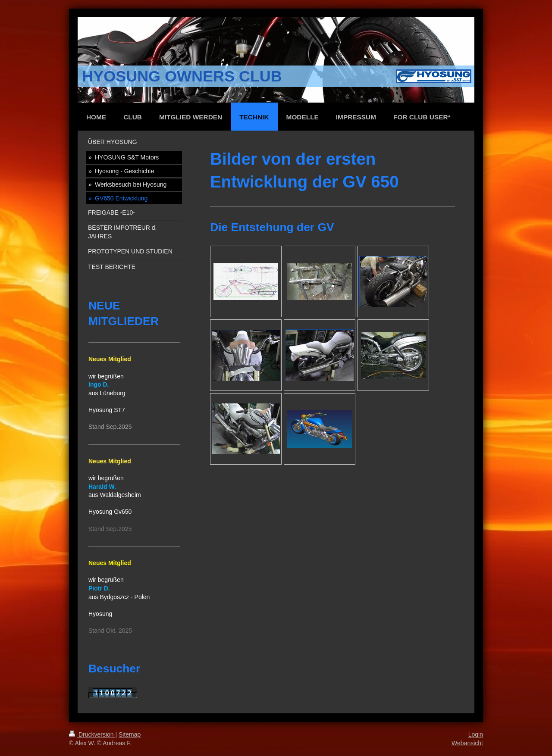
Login (476, 734)
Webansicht (467, 743)
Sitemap (130, 734)
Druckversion (92, 734)
